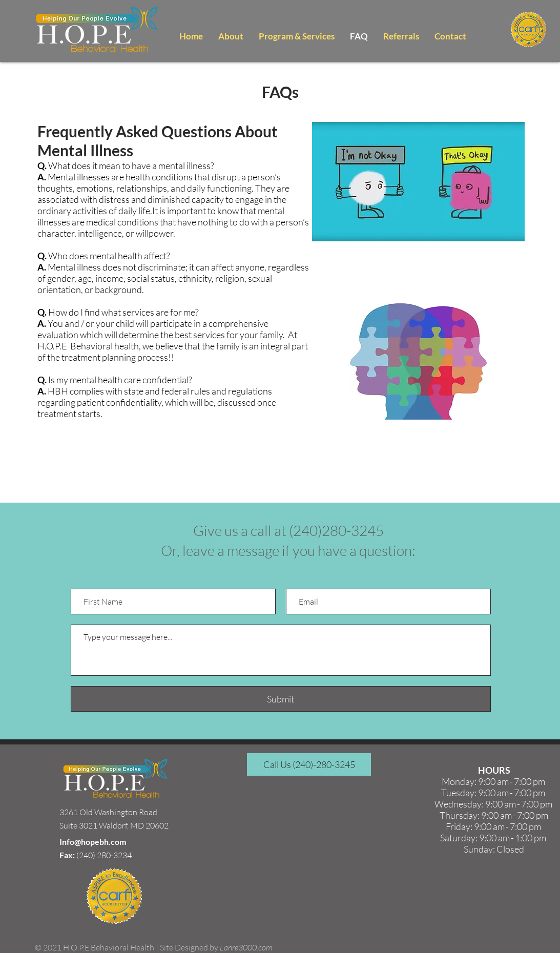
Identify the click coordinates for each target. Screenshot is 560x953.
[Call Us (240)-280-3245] (309, 764)
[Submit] (281, 699)
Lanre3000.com (246, 947)
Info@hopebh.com (93, 842)
